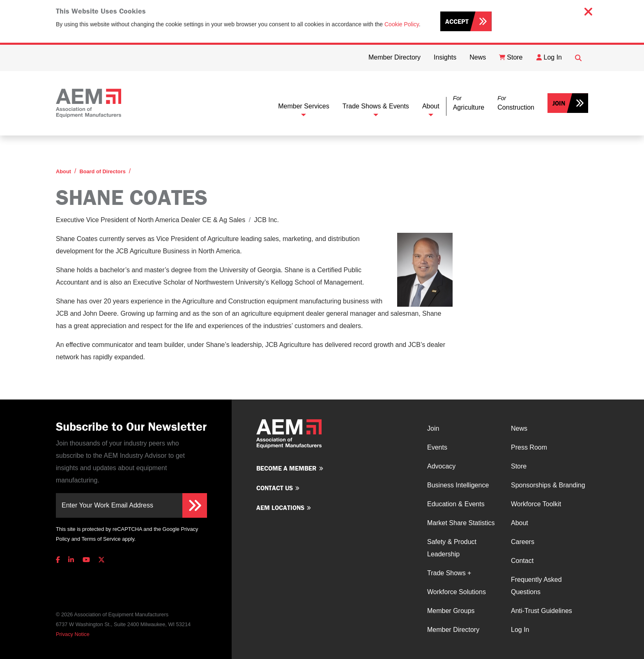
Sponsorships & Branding (548, 485)
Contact (522, 561)
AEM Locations (280, 507)
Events (437, 447)
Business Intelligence (458, 485)
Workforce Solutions (457, 592)
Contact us (275, 488)
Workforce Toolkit (536, 504)
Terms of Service (101, 539)
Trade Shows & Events (376, 106)
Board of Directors (102, 171)
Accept (457, 21)
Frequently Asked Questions (536, 586)
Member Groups (451, 611)
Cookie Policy (402, 24)
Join (559, 103)
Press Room (529, 447)
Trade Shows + (449, 573)
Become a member (286, 468)
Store (519, 466)
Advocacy (441, 466)
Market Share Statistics (461, 523)
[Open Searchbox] (578, 58)
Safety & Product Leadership (452, 548)
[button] (469, 103)
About (431, 106)
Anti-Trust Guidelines (542, 611)
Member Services (304, 106)
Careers (523, 542)
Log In (520, 630)
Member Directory (453, 630)
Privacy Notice (73, 634)
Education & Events (456, 504)
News (519, 428)
